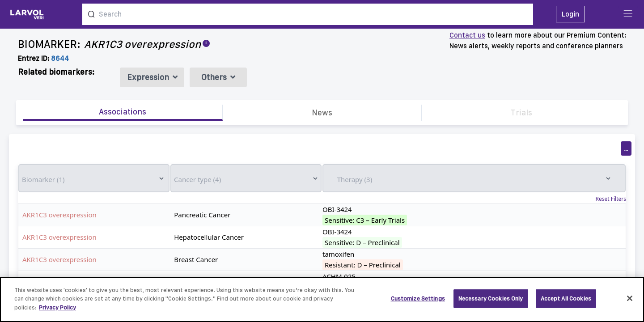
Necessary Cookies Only (491, 303)
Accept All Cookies (566, 303)
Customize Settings (418, 303)
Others (218, 77)
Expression (152, 77)
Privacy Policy (57, 312)
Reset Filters (611, 199)
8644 (60, 58)
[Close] (630, 304)
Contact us (467, 35)
